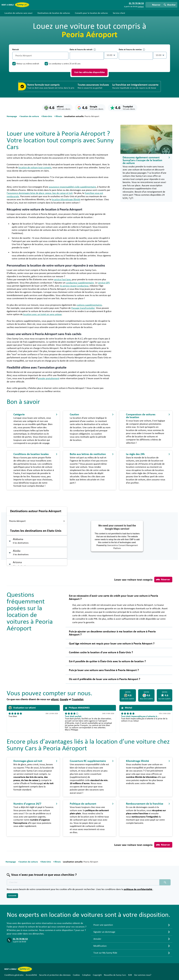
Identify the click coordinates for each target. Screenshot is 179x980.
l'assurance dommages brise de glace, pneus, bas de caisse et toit (40, 193)
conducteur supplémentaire (80, 283)
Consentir (12, 896)
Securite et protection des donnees (55, 975)
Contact (141, 7)
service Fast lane (62, 280)
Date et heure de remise (132, 50)
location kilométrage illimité (66, 200)
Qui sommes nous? (143, 975)
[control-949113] (87, 56)
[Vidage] (66, 56)
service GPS (104, 283)
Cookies (76, 975)
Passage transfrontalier (83, 308)
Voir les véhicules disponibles (89, 72)
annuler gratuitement (49, 378)
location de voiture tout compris (35, 168)
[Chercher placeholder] (165, 882)
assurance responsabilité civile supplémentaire (72, 187)
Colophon (86, 975)
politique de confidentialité (138, 889)
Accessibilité (31, 975)
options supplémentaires (89, 305)
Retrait (16, 49)
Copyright (97, 975)
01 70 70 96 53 (20, 939)
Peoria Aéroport (37, 521)
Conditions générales (14, 975)
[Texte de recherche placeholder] (83, 882)
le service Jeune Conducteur (74, 286)
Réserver (163, 580)
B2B (130, 975)
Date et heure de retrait (83, 50)
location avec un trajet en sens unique (42, 314)
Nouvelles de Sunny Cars (115, 975)
